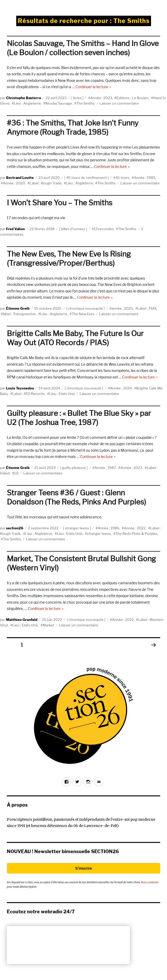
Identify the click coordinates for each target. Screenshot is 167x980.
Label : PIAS (147, 308)
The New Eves (83, 314)
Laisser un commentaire (119, 103)
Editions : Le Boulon (132, 98)
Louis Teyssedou (20, 388)
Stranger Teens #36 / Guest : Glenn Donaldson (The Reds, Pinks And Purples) (76, 497)
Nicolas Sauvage (59, 103)
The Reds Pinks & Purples (136, 534)
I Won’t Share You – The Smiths (60, 203)
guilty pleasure (74, 468)
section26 (15, 528)
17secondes (104, 229)
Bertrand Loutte (20, 178)
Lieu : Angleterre (27, 103)
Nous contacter (150, 882)
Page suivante (153, 652)
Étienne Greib (18, 308)
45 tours (122, 178)
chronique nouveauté (85, 308)
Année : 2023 (101, 98)
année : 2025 (122, 308)
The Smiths (86, 103)
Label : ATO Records (28, 394)
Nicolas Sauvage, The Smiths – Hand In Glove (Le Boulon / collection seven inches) (83, 48)
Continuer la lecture (93, 87)
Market (48, 625)
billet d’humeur (73, 229)
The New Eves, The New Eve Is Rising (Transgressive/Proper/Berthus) (69, 259)
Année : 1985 (145, 178)
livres (77, 98)
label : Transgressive (19, 314)
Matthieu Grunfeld (22, 620)
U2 (16, 473)
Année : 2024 (121, 388)
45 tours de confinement (87, 178)
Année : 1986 (108, 528)
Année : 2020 (14, 183)
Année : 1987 (105, 468)
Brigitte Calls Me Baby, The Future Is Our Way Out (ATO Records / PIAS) (75, 338)
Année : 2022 (135, 528)
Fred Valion (15, 229)
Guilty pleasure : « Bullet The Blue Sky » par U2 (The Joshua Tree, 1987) (79, 418)
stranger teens (77, 528)
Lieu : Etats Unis (62, 394)
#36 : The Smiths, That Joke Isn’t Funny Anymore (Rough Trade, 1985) (73, 128)
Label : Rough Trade (46, 183)
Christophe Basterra (23, 98)
